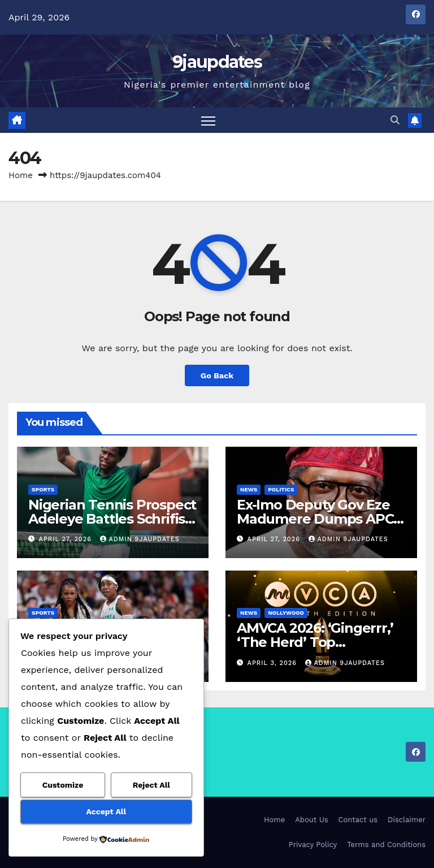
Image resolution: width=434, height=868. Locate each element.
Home (21, 175)
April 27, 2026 (67, 539)
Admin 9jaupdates (140, 539)
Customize (63, 785)
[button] (395, 120)
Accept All (106, 811)
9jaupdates (217, 62)
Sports (43, 489)
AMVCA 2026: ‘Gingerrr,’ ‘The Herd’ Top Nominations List (315, 642)
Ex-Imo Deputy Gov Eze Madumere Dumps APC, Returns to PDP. (317, 519)
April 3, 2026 (274, 663)
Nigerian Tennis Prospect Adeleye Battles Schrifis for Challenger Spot (112, 519)
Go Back (217, 375)
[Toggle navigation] (208, 120)
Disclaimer (407, 820)
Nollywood (286, 613)
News (249, 489)
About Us (311, 820)
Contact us (358, 820)
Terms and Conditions (386, 845)
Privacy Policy (313, 845)
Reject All (151, 785)
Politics (281, 489)
